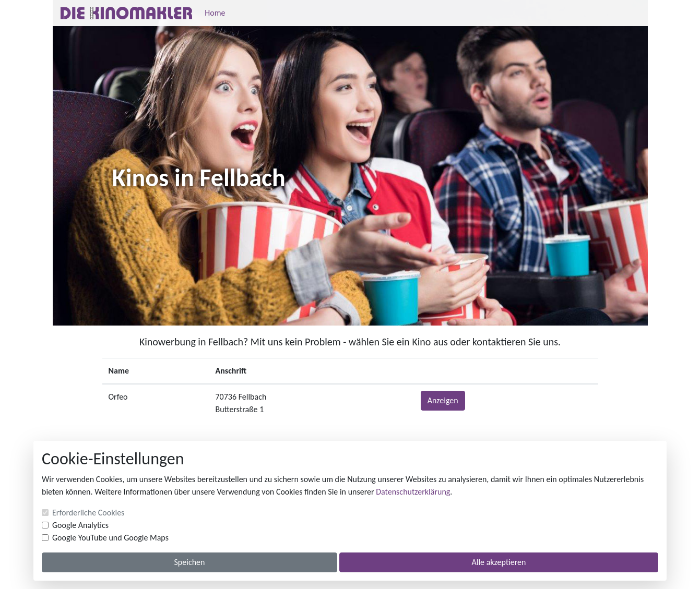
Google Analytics (80, 525)
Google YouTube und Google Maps (110, 538)
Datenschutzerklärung (413, 492)
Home (215, 13)
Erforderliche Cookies (88, 513)
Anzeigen (443, 400)
